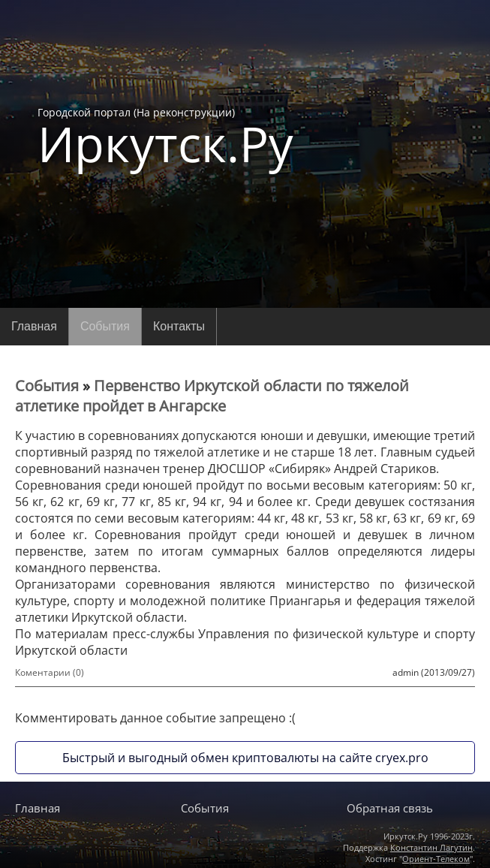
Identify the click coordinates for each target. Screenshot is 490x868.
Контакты (179, 326)
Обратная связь (390, 808)
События (105, 326)
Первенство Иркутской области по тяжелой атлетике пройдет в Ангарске (212, 396)
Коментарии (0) (50, 672)
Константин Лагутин (431, 847)
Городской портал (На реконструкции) (165, 137)
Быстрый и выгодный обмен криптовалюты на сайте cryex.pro (245, 758)
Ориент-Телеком (436, 859)
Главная (34, 326)
